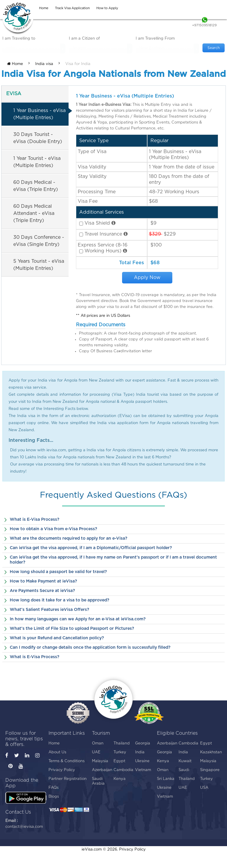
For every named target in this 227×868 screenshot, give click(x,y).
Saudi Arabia (98, 781)
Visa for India (78, 64)
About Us (57, 752)
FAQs (53, 788)
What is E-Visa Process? (35, 520)
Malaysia (100, 761)
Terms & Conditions (67, 761)
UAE (96, 752)
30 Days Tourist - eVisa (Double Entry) (38, 138)
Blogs (54, 797)
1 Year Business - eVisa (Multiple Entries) (39, 114)
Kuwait (185, 761)
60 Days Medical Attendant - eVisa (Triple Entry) (34, 213)
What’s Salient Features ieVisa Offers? (50, 610)
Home (15, 64)
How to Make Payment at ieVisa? (43, 581)
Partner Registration (68, 779)
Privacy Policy (62, 770)
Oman (98, 743)
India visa (44, 64)
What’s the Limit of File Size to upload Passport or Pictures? (72, 629)
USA (204, 788)
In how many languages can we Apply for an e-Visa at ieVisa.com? (78, 619)
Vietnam (143, 770)
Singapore (210, 770)
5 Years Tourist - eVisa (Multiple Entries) (39, 265)
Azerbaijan (102, 770)
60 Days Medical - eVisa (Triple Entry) (36, 186)
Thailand (122, 743)
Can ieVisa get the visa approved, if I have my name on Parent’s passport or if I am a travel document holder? (113, 560)
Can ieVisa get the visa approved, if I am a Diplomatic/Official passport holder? (91, 548)
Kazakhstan (211, 752)
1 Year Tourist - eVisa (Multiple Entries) (37, 162)
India (140, 752)
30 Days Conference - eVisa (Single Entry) (39, 241)
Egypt (119, 761)
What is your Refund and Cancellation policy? (57, 638)
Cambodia (123, 770)
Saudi (184, 770)
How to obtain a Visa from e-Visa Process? (53, 529)
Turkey (120, 752)
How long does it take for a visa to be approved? (60, 600)
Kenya (120, 779)
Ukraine (142, 761)
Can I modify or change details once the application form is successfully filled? (90, 648)
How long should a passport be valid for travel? (58, 572)
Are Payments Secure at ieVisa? (42, 591)
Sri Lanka (166, 779)
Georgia (143, 743)
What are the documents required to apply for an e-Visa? (69, 538)
